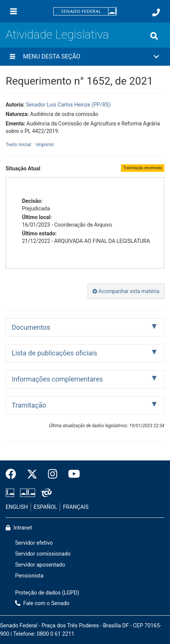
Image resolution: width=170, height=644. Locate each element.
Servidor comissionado (43, 554)
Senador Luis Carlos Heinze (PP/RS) (68, 105)
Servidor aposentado (40, 565)
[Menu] (14, 11)
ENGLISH (17, 507)
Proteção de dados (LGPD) (47, 593)
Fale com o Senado (42, 603)
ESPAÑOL (45, 507)
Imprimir (45, 144)
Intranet (19, 528)
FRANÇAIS (76, 507)
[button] (85, 57)
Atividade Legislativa (57, 35)
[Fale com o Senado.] (156, 12)
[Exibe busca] (154, 36)
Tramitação (29, 405)
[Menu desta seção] (12, 57)
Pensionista (29, 576)
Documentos (31, 327)
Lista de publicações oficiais (54, 353)
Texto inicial (19, 144)
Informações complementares (57, 379)
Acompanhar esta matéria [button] (126, 291)
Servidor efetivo (34, 543)
